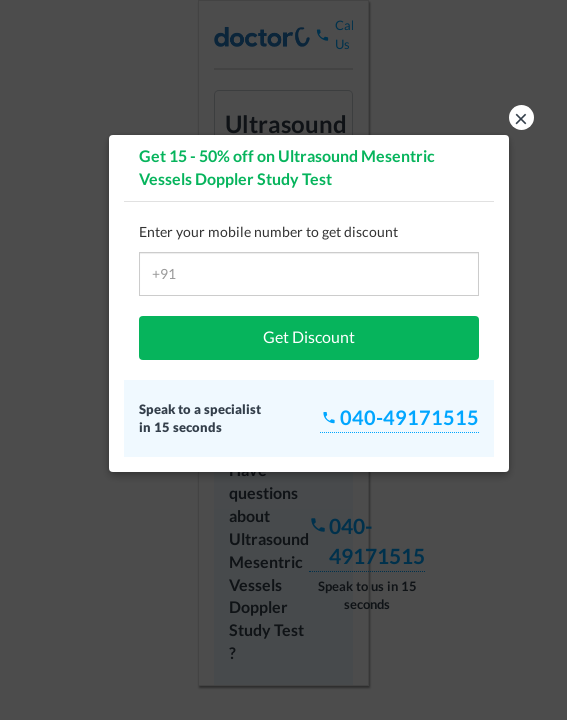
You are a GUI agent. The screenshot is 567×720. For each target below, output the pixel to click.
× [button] (521, 117)
